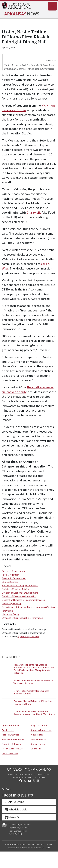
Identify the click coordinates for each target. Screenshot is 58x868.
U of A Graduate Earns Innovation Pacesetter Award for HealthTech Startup (35, 713)
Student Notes (38, 744)
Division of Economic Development (20, 593)
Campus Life (42, 774)
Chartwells (34, 212)
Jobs (48, 848)
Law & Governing (10, 753)
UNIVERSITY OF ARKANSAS (29, 769)
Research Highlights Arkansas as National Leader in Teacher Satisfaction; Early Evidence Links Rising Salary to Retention (34, 669)
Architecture (8, 730)
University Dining (11, 614)
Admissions (14, 774)
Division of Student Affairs (15, 589)
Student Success (10, 582)
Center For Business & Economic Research (23, 600)
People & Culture (39, 725)
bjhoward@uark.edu (28, 636)
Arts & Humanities (10, 735)
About (41, 777)
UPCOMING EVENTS (17, 795)
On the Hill (36, 749)
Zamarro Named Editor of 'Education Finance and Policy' (33, 702)
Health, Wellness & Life (13, 749)
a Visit (16, 809)
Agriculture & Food (11, 725)
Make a (13, 817)
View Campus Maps (18, 831)
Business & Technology (13, 739)
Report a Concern (36, 844)
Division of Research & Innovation (19, 596)
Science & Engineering (41, 730)
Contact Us (39, 848)
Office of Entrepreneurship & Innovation (22, 618)
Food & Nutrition (10, 575)
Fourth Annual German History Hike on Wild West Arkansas (33, 682)
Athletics (31, 777)
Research (18, 777)
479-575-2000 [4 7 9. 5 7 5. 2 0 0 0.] (16, 834)
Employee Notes (38, 739)
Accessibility (13, 848)
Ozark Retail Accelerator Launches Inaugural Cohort (31, 692)
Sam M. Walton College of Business (20, 585)
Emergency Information (15, 844)
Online (14, 802)
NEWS (7, 789)
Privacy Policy (26, 848)
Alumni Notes (37, 735)
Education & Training (12, 744)
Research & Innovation (13, 571)
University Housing (12, 603)
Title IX (49, 844)
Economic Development (14, 578)
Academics (28, 774)
